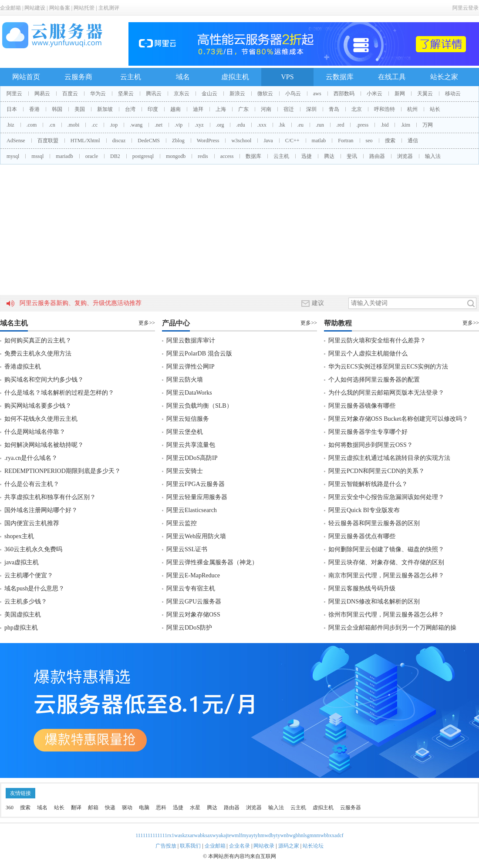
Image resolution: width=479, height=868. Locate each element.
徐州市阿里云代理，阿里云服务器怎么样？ (386, 615)
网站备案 (60, 8)
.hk (282, 125)
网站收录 (264, 846)
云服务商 (78, 77)
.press (362, 125)
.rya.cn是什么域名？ (31, 458)
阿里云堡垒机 (185, 432)
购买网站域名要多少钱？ (38, 406)
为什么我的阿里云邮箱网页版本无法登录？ (386, 393)
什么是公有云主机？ (32, 484)
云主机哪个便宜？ (29, 575)
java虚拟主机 (22, 562)
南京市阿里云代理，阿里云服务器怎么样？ (386, 575)
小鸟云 (293, 94)
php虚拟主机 (21, 628)
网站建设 (35, 8)
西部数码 (344, 94)
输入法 (433, 156)
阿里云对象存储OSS (193, 615)
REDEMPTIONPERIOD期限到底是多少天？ (62, 471)
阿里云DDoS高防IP (192, 458)
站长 (435, 109)
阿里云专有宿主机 (191, 588)
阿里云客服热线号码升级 (362, 588)
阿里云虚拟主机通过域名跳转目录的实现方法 (389, 458)
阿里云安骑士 (185, 471)
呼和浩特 (385, 109)
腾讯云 (154, 94)
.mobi (74, 125)
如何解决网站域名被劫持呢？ (44, 445)
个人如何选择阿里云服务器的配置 (374, 380)
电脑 (144, 808)
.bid (385, 125)
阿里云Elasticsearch (192, 510)
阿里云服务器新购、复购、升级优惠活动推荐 (81, 303)
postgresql (143, 156)
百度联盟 (48, 141)
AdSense (16, 141)
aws (317, 94)
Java (268, 141)
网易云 (42, 94)
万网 (428, 125)
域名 (183, 77)
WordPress (208, 141)
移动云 (453, 94)
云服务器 (351, 808)
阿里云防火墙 (185, 380)
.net (159, 125)
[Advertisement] (239, 230)
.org (220, 125)
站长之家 (444, 77)
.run (320, 125)
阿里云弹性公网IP (190, 367)
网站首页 (26, 77)
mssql (37, 156)
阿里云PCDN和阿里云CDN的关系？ (376, 471)
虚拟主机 (235, 77)
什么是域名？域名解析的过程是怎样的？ (59, 393)
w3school (241, 141)
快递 (110, 808)
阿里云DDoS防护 (189, 628)
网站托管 (84, 8)
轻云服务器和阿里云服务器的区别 (374, 523)
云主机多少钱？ (26, 602)
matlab (319, 141)
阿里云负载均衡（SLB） (199, 406)
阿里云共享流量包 (191, 445)
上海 (221, 109)
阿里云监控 (182, 523)
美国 (80, 109)
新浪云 (237, 94)
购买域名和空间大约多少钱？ (44, 380)
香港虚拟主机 (23, 367)
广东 (243, 109)
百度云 (70, 94)
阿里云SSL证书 (187, 549)
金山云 (209, 94)
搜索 (390, 141)
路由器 (377, 156)
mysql (13, 156)
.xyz (199, 125)
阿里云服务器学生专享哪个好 (368, 432)
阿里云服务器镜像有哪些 (362, 406)
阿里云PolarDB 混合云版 (199, 354)
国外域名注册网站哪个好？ (41, 510)
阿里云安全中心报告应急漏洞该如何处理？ (386, 497)
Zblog (178, 141)
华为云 (98, 94)
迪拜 (198, 109)
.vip (179, 125)
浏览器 (405, 156)
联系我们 (190, 846)
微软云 (265, 94)
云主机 (131, 77)
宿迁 (289, 109)
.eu (300, 125)
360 (10, 808)
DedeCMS (149, 141)
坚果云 (126, 94)
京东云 (182, 94)
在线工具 (392, 77)
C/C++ (292, 141)
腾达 (329, 156)
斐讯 (352, 156)
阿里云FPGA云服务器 (196, 484)
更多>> (147, 323)
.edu (240, 125)
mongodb (176, 156)
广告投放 (166, 846)
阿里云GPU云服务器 (194, 602)
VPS (287, 77)
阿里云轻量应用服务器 (197, 497)
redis (203, 156)
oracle (92, 156)
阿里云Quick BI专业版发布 (364, 510)
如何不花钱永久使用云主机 (41, 419)
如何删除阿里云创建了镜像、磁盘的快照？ (386, 549)
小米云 (374, 94)
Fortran (346, 141)
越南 (175, 109)
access (227, 156)
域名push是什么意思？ (34, 588)
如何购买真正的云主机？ (38, 340)
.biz (10, 125)
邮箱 (93, 808)
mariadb (64, 156)
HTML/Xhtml (85, 141)
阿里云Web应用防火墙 (196, 536)
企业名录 (239, 846)
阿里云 (14, 94)
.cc (94, 125)
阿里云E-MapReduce (193, 575)
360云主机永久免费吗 (33, 549)
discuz (119, 141)
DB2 (115, 156)
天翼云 (425, 94)
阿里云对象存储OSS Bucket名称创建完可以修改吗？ (398, 419)
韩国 (57, 109)
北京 (357, 109)
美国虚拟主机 (23, 615)
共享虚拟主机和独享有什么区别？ (50, 497)
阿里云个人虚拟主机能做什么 (368, 354)
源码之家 (289, 846)
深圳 (311, 109)
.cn (52, 125)
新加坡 (105, 109)
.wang (136, 125)
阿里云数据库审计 (191, 340)
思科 (161, 808)
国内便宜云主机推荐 (32, 523)
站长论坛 (313, 846)
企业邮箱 (10, 8)
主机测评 (109, 8)
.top (114, 125)
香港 (34, 109)
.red (340, 125)
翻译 (76, 808)
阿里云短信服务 (188, 419)
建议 (313, 303)
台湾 (130, 109)
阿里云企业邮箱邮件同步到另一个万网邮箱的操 (392, 628)
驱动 (127, 808)
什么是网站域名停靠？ (35, 432)
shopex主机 (19, 536)
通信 (413, 141)
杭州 (412, 109)
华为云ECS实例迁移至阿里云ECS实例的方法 (388, 367)
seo (369, 141)
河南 (266, 109)
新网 (400, 94)
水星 (195, 808)
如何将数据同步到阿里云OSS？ (371, 445)
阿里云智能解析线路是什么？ (368, 484)
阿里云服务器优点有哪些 (362, 536)
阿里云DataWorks (189, 393)
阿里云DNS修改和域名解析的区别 (374, 602)
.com (32, 125)
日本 (12, 109)
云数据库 (340, 77)
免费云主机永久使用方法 (38, 354)
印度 (153, 109)
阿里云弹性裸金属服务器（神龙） (212, 562)
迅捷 (307, 156)
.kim (405, 125)
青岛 (334, 109)
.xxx (262, 125)
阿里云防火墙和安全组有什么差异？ (377, 340)
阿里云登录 (466, 8)
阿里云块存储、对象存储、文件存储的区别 (386, 562)
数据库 (253, 156)
